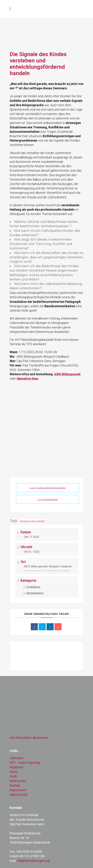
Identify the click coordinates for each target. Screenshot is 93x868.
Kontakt (15, 785)
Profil (13, 776)
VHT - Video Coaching (25, 763)
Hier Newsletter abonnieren (29, 738)
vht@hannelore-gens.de (34, 861)
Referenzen (18, 781)
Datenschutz (19, 795)
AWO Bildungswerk (67, 374)
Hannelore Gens (28, 379)
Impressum (18, 790)
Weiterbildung (34, 593)
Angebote (16, 767)
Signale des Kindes (32, 521)
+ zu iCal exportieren (47, 499)
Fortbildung (32, 587)
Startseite (17, 758)
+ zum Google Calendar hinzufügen (47, 488)
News (14, 772)
